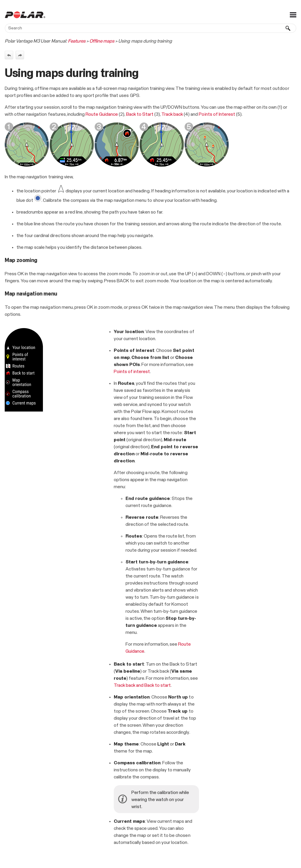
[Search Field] (150, 28)
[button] (288, 28)
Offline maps (102, 41)
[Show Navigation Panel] (293, 15)
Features (77, 41)
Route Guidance (102, 114)
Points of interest (132, 372)
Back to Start (140, 114)
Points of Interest (217, 114)
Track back (173, 114)
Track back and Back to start (142, 685)
